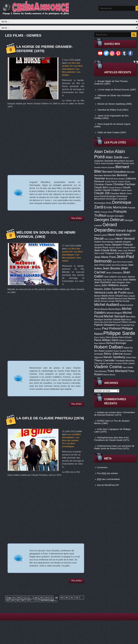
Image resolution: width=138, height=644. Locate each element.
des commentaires (108, 479)
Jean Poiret (118, 280)
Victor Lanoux (129, 363)
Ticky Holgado (100, 363)
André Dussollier (108, 163)
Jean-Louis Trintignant (104, 253)
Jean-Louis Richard (126, 251)
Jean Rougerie (118, 282)
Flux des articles (107, 473)
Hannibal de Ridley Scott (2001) (113, 110)
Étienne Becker (109, 375)
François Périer (107, 212)
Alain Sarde (114, 157)
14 (36, 598)
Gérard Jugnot (126, 231)
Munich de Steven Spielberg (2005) (115, 104)
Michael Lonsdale (108, 301)
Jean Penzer (108, 280)
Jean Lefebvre (110, 277)
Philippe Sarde (119, 333)
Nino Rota (104, 322)
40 (13, 600)
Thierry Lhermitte (104, 360)
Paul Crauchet (123, 325)
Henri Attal (115, 235)
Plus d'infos (77, 218)
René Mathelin (100, 343)
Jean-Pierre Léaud (103, 265)
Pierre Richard (125, 337)
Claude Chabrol (111, 190)
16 (46, 598)
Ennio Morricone (116, 207)
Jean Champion (114, 273)
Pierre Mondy (112, 337)
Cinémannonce (104, 446)
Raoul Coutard (126, 340)
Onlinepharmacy (105, 438)
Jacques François (122, 245)
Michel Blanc (115, 309)
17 (51, 598)
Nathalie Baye (119, 320)
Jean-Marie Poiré (105, 257)
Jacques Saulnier (115, 248)
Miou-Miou (131, 317)
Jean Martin (122, 277)
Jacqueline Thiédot (103, 245)
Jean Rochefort (103, 282)
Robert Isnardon (106, 351)
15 (41, 598)
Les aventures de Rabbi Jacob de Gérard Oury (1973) (114, 447)
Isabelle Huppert (123, 242)
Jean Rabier (129, 280)
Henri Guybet (110, 239)
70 (28, 600)
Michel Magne (114, 313)
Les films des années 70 (71, 440)
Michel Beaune (101, 309)
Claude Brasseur (115, 188)
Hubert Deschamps (104, 242)
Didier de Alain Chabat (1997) (112, 132)
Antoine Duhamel (108, 167)
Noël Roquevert (115, 322)
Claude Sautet (126, 190)
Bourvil (109, 179)
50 (18, 600)
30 (8, 600)
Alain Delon (104, 152)
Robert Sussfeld (120, 351)
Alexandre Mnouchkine (115, 161)
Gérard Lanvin (101, 235)
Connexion (102, 467)
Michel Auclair (122, 301)
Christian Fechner (124, 184)
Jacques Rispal (101, 248)
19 (62, 598)
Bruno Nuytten (119, 179)
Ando (100, 429)
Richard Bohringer (116, 343)
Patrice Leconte (129, 322)
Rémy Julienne (113, 354)
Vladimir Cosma (108, 367)
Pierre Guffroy (100, 337)
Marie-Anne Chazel (112, 296)
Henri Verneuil (125, 239)
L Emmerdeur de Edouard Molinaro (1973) (115, 414)
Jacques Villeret (129, 248)
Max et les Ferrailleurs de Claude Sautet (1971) (112, 439)
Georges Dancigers (115, 216)
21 (72, 598)
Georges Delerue (109, 220)
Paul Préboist (111, 328)
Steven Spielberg (114, 357)
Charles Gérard (124, 182)
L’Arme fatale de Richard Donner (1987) (117, 90)
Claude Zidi (102, 193)
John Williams (110, 285)
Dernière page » (48, 600)
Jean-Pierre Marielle (120, 265)
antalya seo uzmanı (106, 412)
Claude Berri (101, 187)
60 (23, 600)
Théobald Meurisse (125, 361)
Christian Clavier (103, 184)
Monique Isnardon (103, 319)
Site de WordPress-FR (108, 485)
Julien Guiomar (113, 289)
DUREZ (101, 421)
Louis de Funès (116, 293)
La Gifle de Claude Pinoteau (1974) (50, 418)
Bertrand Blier (110, 175)
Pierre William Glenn (106, 340)
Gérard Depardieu (106, 227)
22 (77, 598)
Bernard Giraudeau (114, 172)
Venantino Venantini (114, 363)
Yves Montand (117, 371)
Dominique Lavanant (116, 199)
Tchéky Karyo (131, 357)
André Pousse (122, 163)
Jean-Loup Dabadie (124, 253)
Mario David (107, 298)
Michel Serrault (115, 316)
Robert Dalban (109, 347)
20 (67, 598)
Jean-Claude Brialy (106, 250)
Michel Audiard (107, 304)
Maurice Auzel (121, 299)
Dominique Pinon (103, 203)
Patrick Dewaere (105, 325)
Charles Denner (111, 182)
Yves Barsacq (100, 371)
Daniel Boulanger (108, 196)
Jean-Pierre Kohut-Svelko (123, 262)
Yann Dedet (128, 367)
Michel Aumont (126, 305)
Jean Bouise (111, 268)
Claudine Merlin (118, 193)
